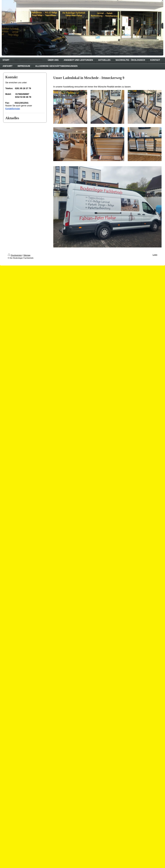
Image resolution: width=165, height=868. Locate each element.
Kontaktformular (13, 109)
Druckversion (15, 255)
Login (155, 255)
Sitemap (27, 255)
